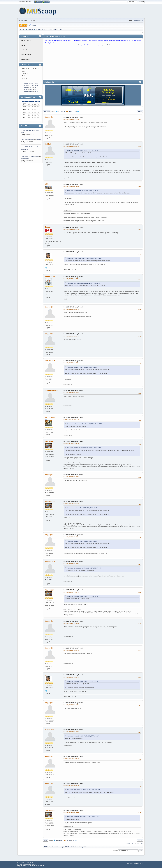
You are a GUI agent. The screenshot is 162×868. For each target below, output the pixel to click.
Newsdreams (50, 441)
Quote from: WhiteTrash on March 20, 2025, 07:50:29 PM (83, 790)
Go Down (47, 111)
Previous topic (130, 843)
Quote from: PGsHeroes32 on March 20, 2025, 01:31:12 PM (84, 448)
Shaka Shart (50, 361)
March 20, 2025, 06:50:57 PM (71, 537)
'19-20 (36, 85)
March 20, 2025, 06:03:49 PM (71, 279)
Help (128, 863)
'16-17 (36, 88)
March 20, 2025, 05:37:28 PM (71, 229)
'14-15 (31, 90)
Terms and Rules (135, 863)
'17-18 (31, 88)
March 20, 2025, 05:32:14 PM (71, 186)
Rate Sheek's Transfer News (30, 156)
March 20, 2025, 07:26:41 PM (71, 623)
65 (76, 111)
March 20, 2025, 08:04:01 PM (71, 786)
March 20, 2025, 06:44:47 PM (71, 504)
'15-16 (26, 90)
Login (78, 45)
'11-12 (31, 92)
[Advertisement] (93, 63)
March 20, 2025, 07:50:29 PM (71, 732)
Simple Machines (32, 864)
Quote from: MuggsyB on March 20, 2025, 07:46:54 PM (83, 736)
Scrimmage (108, 92)
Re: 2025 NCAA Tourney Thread (73, 117)
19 (70, 111)
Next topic (139, 843)
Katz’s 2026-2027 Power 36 (30, 147)
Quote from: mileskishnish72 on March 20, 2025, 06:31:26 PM (84, 424)
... (60, 111)
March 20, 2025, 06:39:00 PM (71, 477)
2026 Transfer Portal (28, 140)
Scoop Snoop (25, 159)
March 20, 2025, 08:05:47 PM (71, 812)
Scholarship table (138, 21)
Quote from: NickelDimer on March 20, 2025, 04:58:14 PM (83, 191)
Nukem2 (38, 140)
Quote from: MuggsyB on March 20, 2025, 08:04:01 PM (83, 817)
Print (140, 111)
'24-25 (26, 83)
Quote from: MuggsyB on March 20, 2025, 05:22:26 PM (83, 150)
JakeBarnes (24, 149)
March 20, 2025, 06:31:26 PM (71, 393)
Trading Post (25, 50)
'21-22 (26, 85)
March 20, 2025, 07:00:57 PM (71, 592)
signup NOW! (106, 45)
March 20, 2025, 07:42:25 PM (71, 677)
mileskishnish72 (52, 391)
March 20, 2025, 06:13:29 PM (71, 309)
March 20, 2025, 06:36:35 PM (71, 420)
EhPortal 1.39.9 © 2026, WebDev (26, 863)
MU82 (47, 184)
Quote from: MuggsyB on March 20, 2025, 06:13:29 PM (83, 681)
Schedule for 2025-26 (108, 102)
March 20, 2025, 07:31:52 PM (71, 650)
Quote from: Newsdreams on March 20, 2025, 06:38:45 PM (84, 568)
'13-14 (36, 90)
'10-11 (36, 92)
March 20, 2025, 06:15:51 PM (71, 336)
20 (72, 111)
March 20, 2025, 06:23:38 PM (71, 363)
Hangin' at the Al (26, 41)
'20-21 (31, 85)
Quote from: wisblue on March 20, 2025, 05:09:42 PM (82, 367)
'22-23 (36, 83)
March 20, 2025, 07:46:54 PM (71, 705)
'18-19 (26, 88)
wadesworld (50, 277)
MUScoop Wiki (25, 59)
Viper (47, 252)
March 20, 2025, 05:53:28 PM (71, 254)
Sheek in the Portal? (27, 130)
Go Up (46, 840)
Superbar (23, 45)
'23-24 (31, 83)
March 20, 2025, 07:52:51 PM (71, 759)
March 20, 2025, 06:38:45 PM (71, 444)
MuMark (48, 144)
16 (62, 111)
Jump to (115, 851)
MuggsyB (49, 117)
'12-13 (26, 92)
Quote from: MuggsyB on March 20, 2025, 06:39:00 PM (83, 596)
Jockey (48, 227)
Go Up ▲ (142, 863)
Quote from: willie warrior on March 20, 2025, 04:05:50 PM (83, 283)
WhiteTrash (50, 730)
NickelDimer (50, 417)
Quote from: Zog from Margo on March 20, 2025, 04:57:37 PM (84, 258)
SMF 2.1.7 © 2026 (22, 864)
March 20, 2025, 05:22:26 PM (71, 119)
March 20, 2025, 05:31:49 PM (71, 146)
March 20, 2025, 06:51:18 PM (71, 564)
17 (64, 111)
